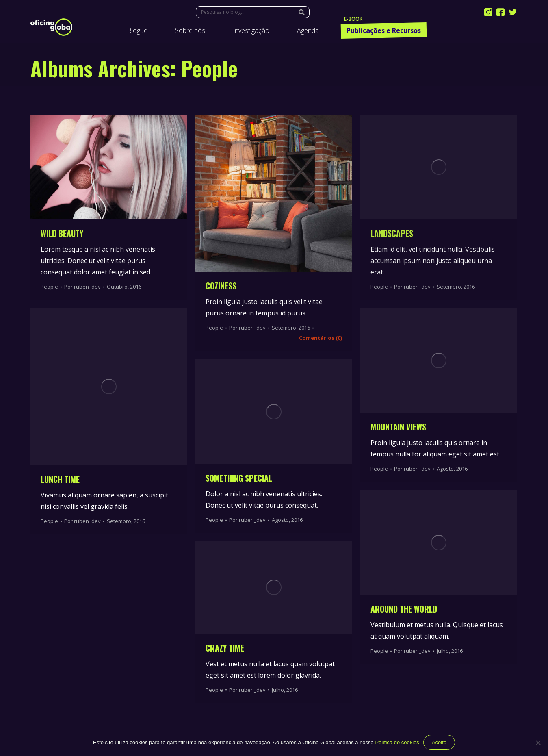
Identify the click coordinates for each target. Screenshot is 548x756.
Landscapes (392, 233)
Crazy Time (225, 648)
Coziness (221, 286)
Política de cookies (397, 742)
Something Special (239, 478)
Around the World (404, 609)
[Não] (538, 743)
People (49, 287)
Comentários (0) (321, 338)
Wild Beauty (62, 233)
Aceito (439, 742)
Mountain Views (398, 427)
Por (82, 287)
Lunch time (60, 479)
